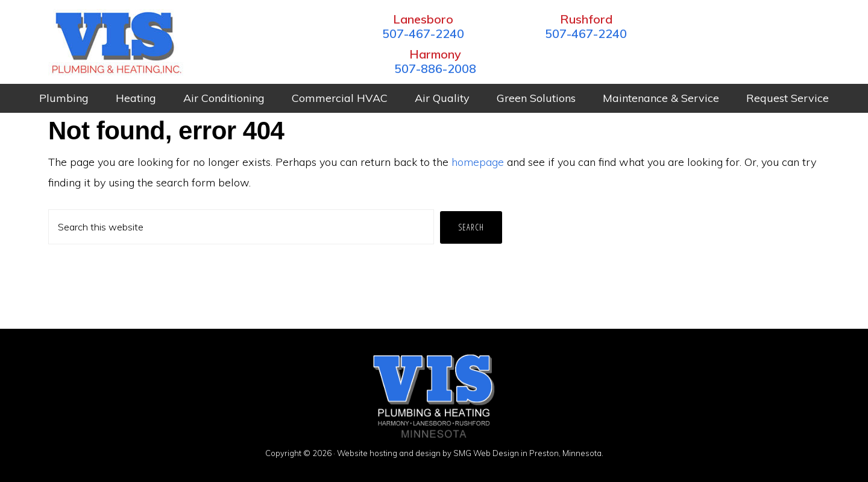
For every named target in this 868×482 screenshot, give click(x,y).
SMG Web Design (486, 453)
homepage (478, 161)
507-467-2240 (413, 33)
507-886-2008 (739, 33)
